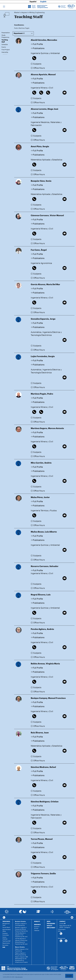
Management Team (6, 924)
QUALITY (49, 926)
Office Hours (38, 68)
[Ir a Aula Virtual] (38, 912)
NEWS (49, 921)
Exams (4, 47)
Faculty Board (6, 927)
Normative (5, 945)
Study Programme (5, 36)
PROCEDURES (51, 923)
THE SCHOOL (6, 921)
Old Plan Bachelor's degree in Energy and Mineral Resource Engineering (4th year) (21, 941)
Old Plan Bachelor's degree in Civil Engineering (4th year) (21, 935)
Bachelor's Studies (20, 921)
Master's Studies (20, 947)
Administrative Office (6, 930)
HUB (4, 947)
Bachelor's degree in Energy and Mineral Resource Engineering (21, 929)
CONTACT (62, 921)
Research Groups (37, 927)
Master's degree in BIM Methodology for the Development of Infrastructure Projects (21, 959)
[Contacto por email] (72, 918)
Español (33, 1)
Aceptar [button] (69, 976)
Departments (6, 943)
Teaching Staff (5, 41)
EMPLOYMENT (51, 928)
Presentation (6, 33)
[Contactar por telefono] (4, 918)
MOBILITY (37, 921)
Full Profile (37, 44)
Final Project (6, 50)
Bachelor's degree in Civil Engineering (21, 924)
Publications (38, 48)
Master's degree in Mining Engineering (21, 954)
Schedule (5, 44)
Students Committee (6, 934)
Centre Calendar (5, 938)
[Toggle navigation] (4, 7)
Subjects (36, 64)
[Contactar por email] (66, 941)
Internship (5, 52)
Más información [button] (19, 977)
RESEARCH (37, 924)
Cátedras (37, 930)
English (43, 1)
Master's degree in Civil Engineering (22, 950)
